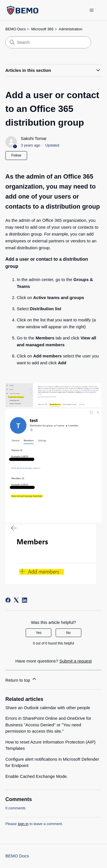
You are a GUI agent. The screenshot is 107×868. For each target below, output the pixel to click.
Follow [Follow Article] (16, 155)
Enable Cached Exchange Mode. (37, 776)
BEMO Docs (16, 29)
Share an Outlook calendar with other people (48, 708)
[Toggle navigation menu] (91, 10)
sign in (23, 824)
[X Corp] (16, 600)
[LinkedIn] (25, 600)
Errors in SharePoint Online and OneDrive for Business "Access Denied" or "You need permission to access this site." (48, 725)
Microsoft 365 (42, 29)
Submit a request (75, 661)
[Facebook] (8, 600)
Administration (70, 29)
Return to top (21, 679)
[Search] (48, 42)
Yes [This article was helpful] (39, 633)
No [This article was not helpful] (68, 633)
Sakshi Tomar (34, 138)
